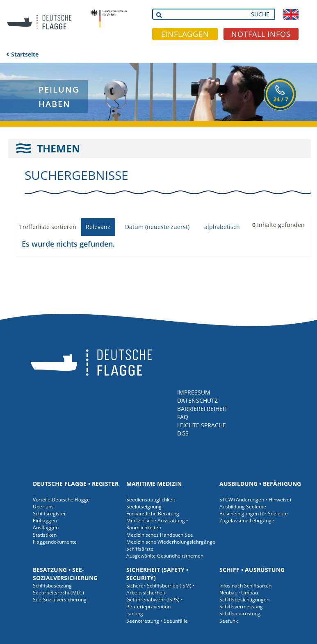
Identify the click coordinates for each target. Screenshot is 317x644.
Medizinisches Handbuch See (160, 535)
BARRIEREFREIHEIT (202, 409)
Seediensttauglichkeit (151, 500)
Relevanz (98, 227)
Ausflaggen (46, 527)
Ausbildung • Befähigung (260, 484)
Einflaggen (45, 520)
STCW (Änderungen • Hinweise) (255, 500)
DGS (183, 433)
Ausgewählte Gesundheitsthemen (165, 556)
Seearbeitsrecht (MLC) (58, 593)
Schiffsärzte (140, 549)
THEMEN (58, 148)
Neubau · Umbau (239, 593)
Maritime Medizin (154, 484)
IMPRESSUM (194, 392)
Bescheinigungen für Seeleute (254, 514)
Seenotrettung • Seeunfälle (157, 621)
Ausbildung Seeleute (243, 507)
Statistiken (45, 535)
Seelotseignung (144, 507)
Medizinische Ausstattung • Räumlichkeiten (157, 524)
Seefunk (229, 621)
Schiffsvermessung (241, 607)
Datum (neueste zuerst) (157, 227)
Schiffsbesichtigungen (244, 600)
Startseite (25, 54)
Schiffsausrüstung (240, 613)
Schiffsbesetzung (52, 586)
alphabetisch (222, 227)
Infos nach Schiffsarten (245, 586)
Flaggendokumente (55, 542)
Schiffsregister (49, 514)
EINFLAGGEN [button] (185, 34)
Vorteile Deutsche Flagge (61, 500)
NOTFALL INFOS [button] (261, 34)
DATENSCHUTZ (197, 400)
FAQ (183, 417)
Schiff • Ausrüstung (252, 570)
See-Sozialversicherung (60, 600)
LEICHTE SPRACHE (202, 425)
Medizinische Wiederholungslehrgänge (171, 542)
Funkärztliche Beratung (153, 514)
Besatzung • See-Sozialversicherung (65, 574)
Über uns (43, 507)
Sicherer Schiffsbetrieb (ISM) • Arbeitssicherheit (161, 589)
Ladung (135, 613)
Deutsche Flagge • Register (76, 484)
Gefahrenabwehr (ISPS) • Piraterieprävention (155, 603)
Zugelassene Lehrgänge (247, 520)
